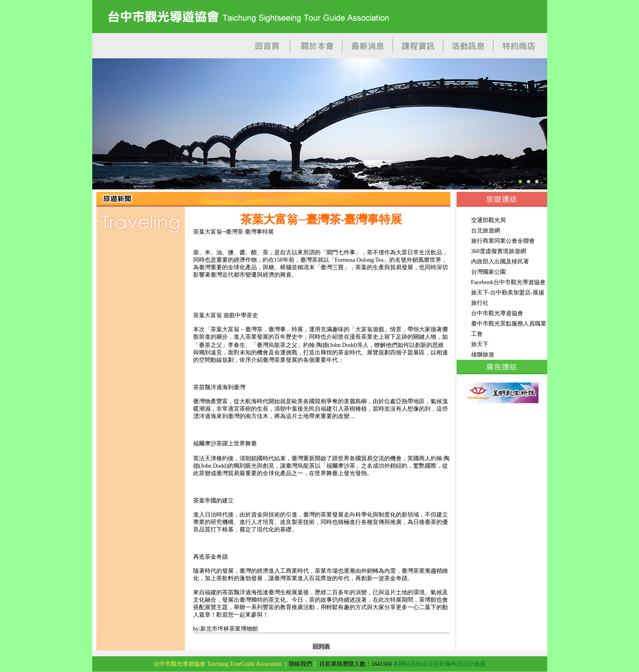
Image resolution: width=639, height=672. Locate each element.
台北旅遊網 (486, 231)
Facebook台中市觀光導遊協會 (508, 282)
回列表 (321, 647)
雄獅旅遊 (483, 355)
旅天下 (480, 344)
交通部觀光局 (488, 220)
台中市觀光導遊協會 (497, 313)
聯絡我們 (300, 664)
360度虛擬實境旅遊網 (499, 251)
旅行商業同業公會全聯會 (503, 241)
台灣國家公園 (488, 272)
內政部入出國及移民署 (500, 262)
